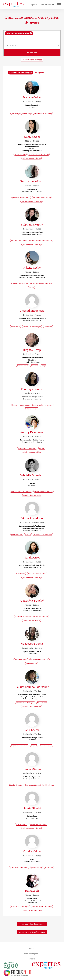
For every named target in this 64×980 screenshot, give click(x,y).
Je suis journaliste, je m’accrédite (32, 924)
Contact (31, 949)
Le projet (34, 5)
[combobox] (32, 36)
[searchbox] (32, 39)
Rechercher (32, 52)
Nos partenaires (48, 5)
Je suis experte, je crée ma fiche (32, 932)
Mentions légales (31, 954)
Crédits (32, 959)
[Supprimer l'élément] (31, 33)
